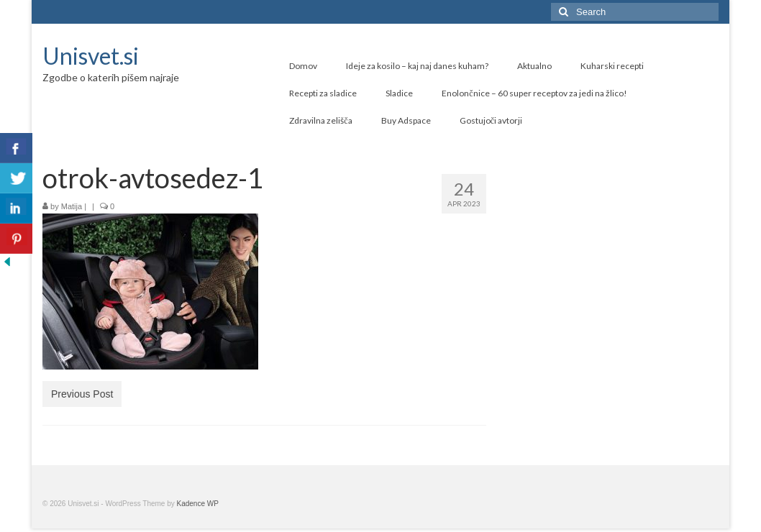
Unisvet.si (91, 56)
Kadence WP (198, 504)
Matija (72, 206)
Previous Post (82, 394)
